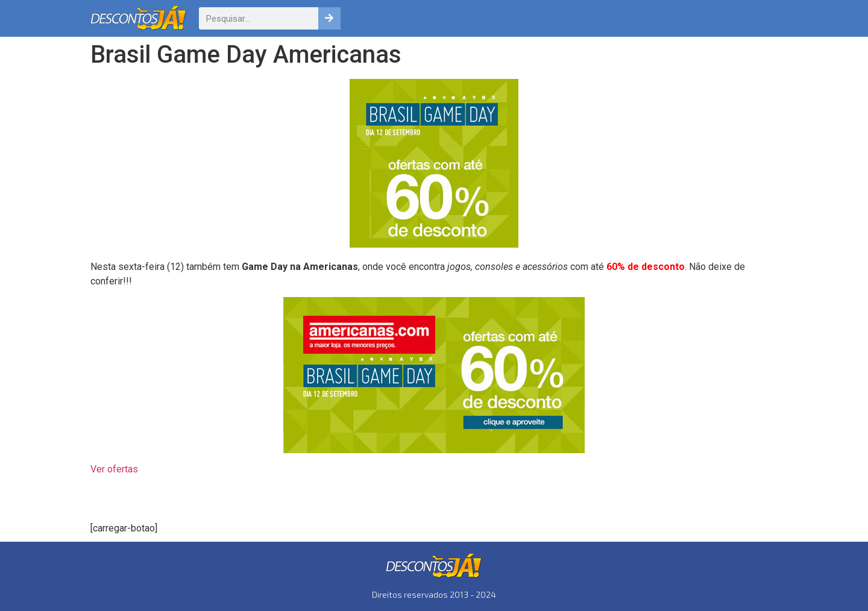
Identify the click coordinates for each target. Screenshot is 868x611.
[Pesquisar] (329, 18)
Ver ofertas (114, 469)
